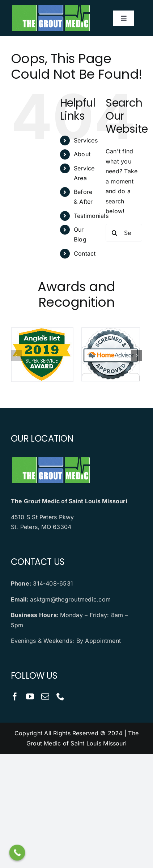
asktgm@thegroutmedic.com (70, 599)
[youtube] (30, 697)
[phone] (60, 697)
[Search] (115, 233)
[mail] (45, 697)
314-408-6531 (53, 583)
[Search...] (124, 233)
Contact (85, 253)
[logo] (51, 7)
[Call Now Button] (17, 853)
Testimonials (91, 216)
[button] (16, 355)
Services (86, 140)
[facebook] (15, 697)
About (82, 154)
